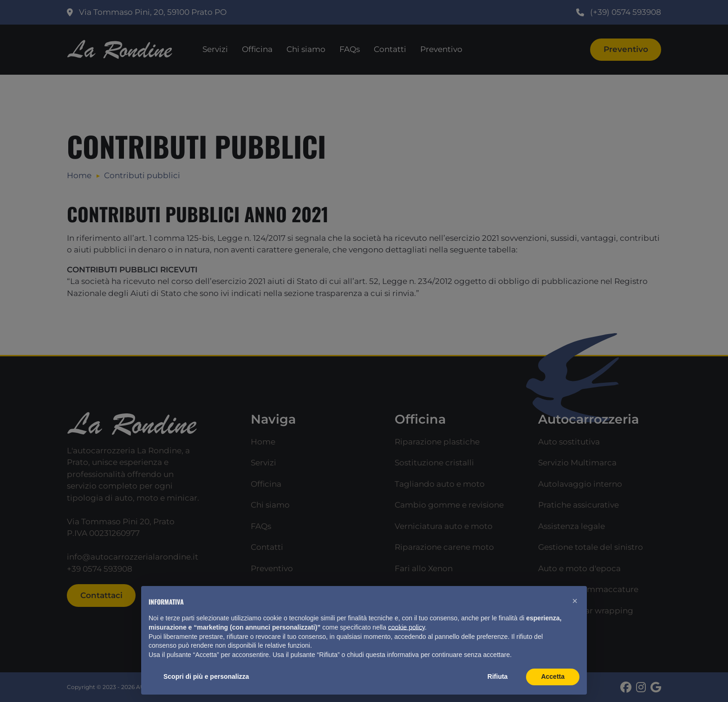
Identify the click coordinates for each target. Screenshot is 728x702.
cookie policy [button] (406, 627)
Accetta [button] (553, 676)
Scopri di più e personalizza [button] (206, 676)
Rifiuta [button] (498, 676)
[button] (575, 601)
